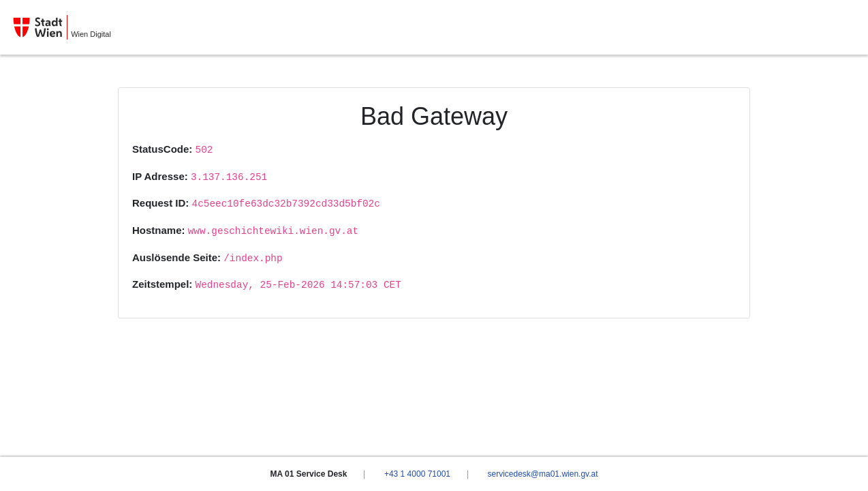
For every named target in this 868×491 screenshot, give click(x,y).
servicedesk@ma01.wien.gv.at (542, 474)
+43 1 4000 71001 (417, 474)
